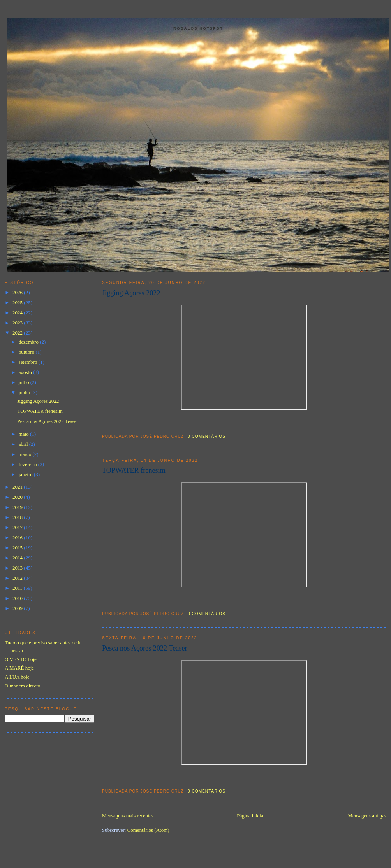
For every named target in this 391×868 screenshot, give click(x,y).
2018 (18, 517)
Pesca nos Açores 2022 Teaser (145, 648)
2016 (18, 537)
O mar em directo (22, 686)
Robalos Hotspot (198, 28)
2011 (18, 588)
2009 (18, 608)
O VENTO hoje (21, 659)
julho (25, 382)
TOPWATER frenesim (134, 470)
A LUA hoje (17, 677)
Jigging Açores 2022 (131, 293)
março (26, 454)
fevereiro (28, 464)
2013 (18, 568)
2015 (18, 548)
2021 (18, 487)
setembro (29, 362)
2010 (18, 598)
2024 (18, 313)
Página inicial (251, 816)
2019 (18, 507)
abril (24, 444)
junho (25, 392)
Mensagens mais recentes (128, 816)
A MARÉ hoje (19, 668)
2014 (18, 558)
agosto (26, 372)
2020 (18, 497)
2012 (18, 578)
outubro (27, 352)
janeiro (26, 474)
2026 (18, 292)
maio (24, 434)
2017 (18, 527)
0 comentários (207, 436)
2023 (18, 323)
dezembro (29, 342)
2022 (18, 333)
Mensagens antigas (367, 816)
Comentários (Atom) (148, 830)
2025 (18, 302)
